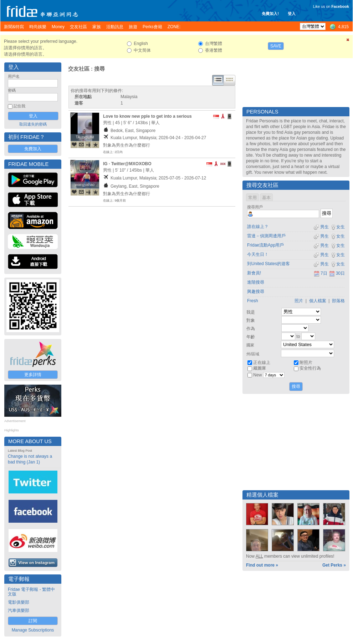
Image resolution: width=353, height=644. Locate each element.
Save (276, 46)
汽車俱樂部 (19, 610)
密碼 (12, 90)
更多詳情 (33, 375)
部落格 (338, 301)
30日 (337, 273)
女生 (338, 227)
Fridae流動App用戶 (265, 245)
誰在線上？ (258, 227)
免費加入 (33, 149)
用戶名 (14, 76)
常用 (252, 198)
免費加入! (270, 14)
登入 (292, 14)
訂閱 (33, 621)
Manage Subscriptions (33, 630)
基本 (266, 198)
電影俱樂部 (19, 602)
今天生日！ (258, 254)
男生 (321, 227)
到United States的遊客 (268, 264)
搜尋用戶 (255, 207)
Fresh (253, 301)
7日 (321, 273)
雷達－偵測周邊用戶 (266, 236)
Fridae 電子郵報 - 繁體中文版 (31, 592)
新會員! (254, 273)
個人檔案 (318, 301)
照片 (299, 301)
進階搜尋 (256, 282)
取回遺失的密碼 (33, 124)
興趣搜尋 (256, 291)
